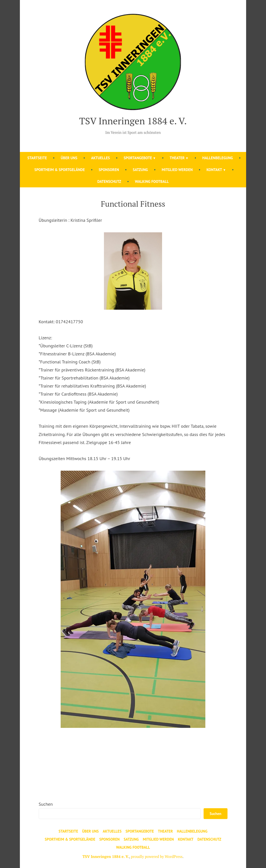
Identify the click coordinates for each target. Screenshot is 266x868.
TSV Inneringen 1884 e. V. (133, 121)
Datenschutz (109, 181)
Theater (177, 158)
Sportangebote (138, 158)
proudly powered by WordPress (157, 856)
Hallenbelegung (218, 158)
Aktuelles (101, 158)
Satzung (140, 170)
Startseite (37, 158)
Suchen (46, 804)
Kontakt (214, 170)
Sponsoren (109, 170)
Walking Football (152, 181)
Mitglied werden (177, 170)
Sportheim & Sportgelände (60, 170)
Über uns (69, 158)
